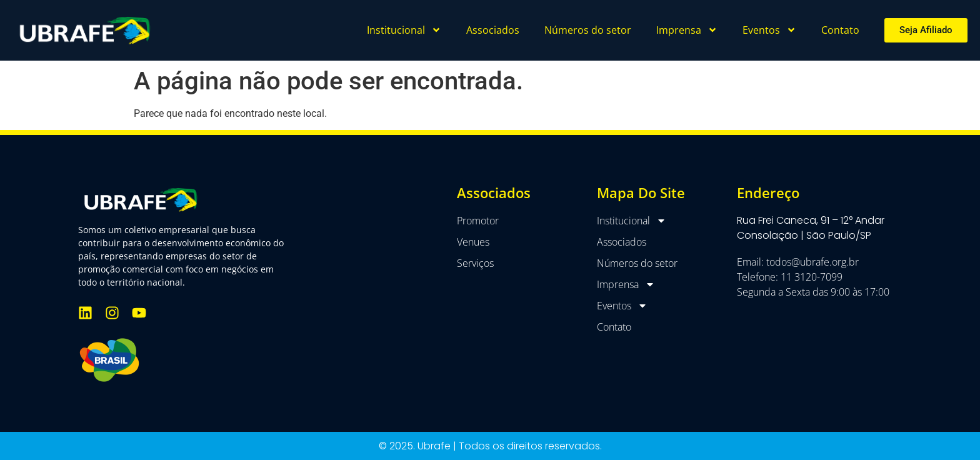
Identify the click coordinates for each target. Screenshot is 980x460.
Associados (493, 30)
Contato (840, 30)
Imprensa (687, 30)
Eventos (769, 30)
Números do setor (588, 30)
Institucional (404, 30)
